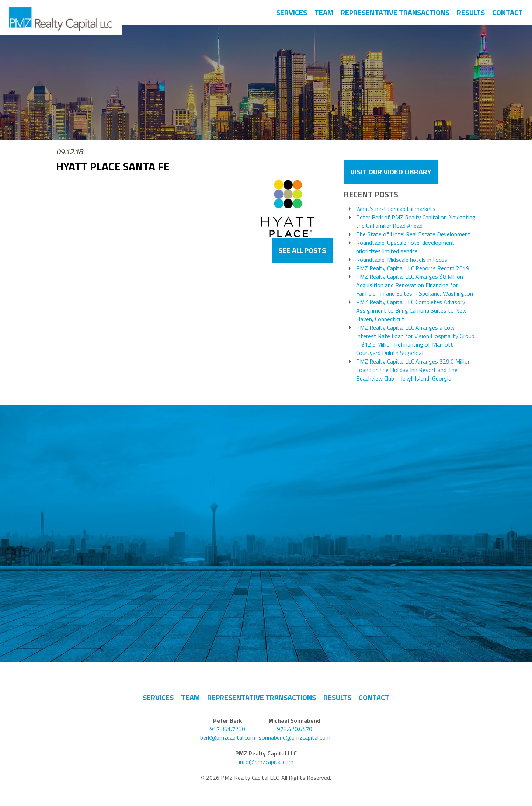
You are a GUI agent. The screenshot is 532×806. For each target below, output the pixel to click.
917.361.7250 (227, 729)
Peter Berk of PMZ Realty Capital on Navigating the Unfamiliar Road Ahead (416, 222)
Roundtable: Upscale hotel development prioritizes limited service (405, 247)
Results (471, 12)
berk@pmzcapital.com (228, 738)
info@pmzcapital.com (266, 762)
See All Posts (302, 250)
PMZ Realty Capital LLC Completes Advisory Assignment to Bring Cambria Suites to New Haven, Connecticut (411, 311)
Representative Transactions (395, 12)
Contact (507, 12)
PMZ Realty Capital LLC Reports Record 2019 (413, 268)
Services (292, 12)
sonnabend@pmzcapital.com (295, 738)
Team (324, 12)
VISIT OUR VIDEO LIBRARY (391, 172)
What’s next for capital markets (396, 209)
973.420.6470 (295, 729)
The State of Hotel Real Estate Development (413, 234)
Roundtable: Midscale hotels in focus (402, 260)
